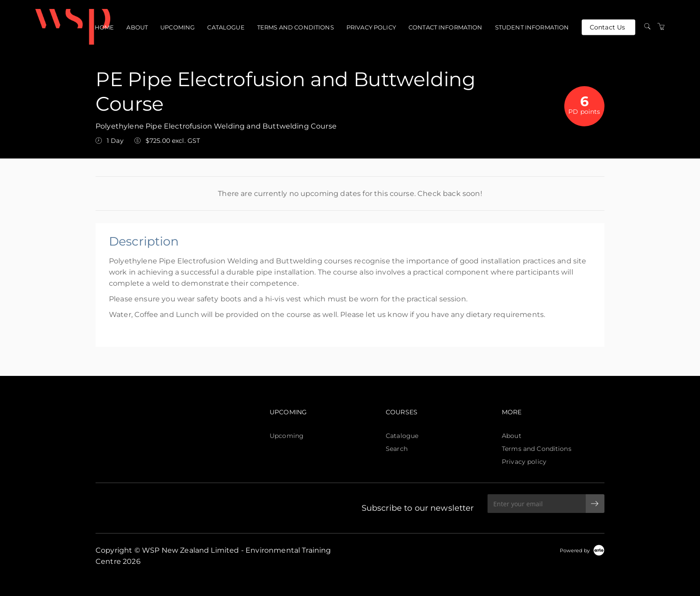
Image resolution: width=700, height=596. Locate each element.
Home (104, 27)
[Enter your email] (537, 504)
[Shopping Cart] (661, 27)
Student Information (532, 27)
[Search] (647, 27)
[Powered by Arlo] (582, 550)
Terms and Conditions (296, 27)
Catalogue (226, 27)
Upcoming (177, 27)
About (137, 27)
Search (397, 449)
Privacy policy (371, 27)
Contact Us (607, 27)
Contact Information (446, 27)
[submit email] (595, 504)
